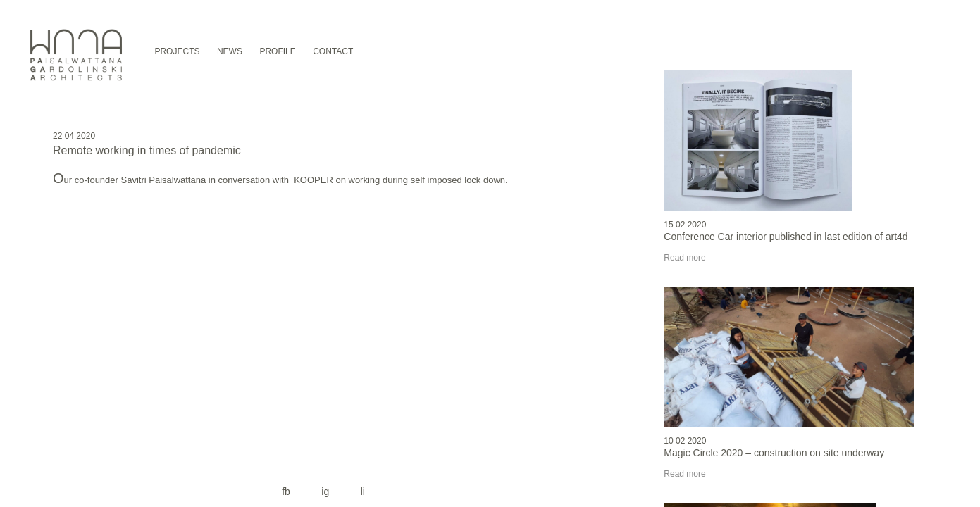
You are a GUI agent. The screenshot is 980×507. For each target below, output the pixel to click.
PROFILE (277, 51)
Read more (684, 258)
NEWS (230, 51)
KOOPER (315, 180)
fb (286, 492)
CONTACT (333, 51)
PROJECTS (177, 51)
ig (325, 492)
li (363, 492)
